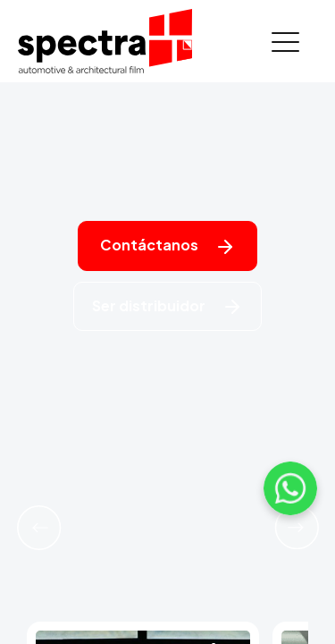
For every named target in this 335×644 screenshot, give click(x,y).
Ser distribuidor (167, 307)
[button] (39, 528)
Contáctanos (168, 246)
